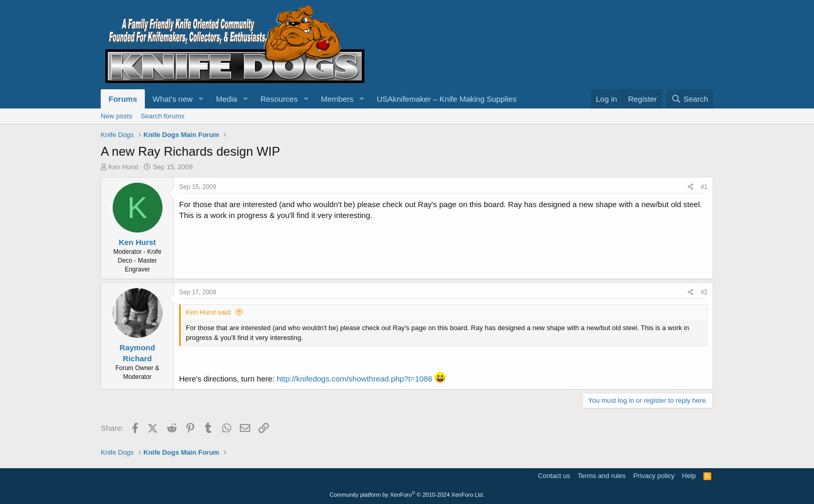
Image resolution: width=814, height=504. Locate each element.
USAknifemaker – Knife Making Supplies (447, 99)
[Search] (690, 99)
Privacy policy (654, 476)
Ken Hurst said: (209, 312)
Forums (123, 99)
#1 (704, 187)
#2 (704, 292)
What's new (173, 99)
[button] (201, 99)
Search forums (163, 116)
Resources (279, 99)
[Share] (691, 187)
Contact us (554, 476)
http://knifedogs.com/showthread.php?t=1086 (355, 379)
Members (337, 99)
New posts (117, 116)
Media (227, 99)
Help (689, 476)
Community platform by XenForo (407, 495)
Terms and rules (602, 476)
